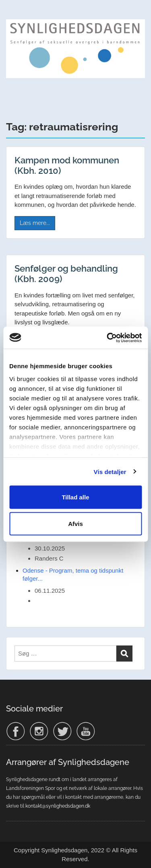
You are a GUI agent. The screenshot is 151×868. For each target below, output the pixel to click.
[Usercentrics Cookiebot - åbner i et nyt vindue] (108, 338)
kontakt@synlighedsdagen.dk (58, 806)
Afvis (75, 523)
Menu (14, 14)
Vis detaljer (110, 471)
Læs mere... (35, 223)
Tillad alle (75, 497)
